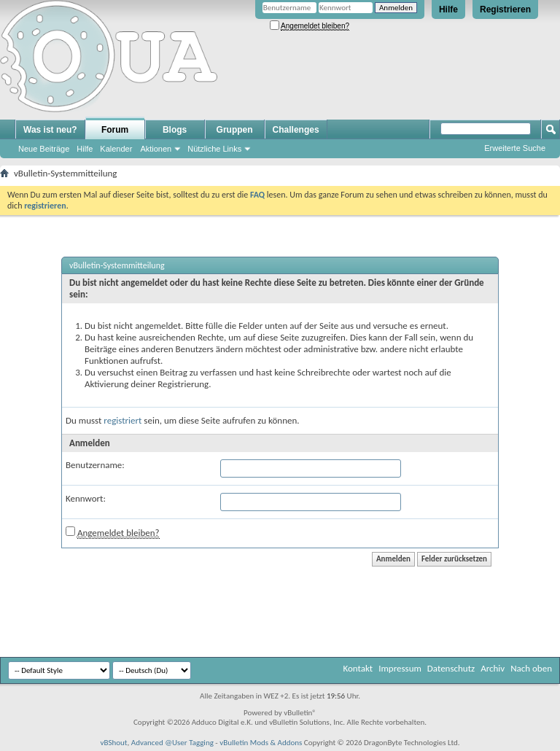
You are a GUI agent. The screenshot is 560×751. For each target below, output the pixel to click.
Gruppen (235, 130)
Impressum (400, 668)
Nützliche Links (214, 149)
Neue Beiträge (44, 149)
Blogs (175, 130)
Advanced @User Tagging (172, 743)
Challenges (296, 130)
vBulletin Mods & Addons (261, 743)
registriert (122, 420)
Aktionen (156, 149)
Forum (115, 130)
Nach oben (531, 668)
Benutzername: (95, 465)
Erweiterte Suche (515, 148)
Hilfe (448, 9)
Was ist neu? (50, 130)
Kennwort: (86, 498)
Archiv (493, 668)
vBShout (113, 743)
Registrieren (505, 9)
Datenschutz (451, 668)
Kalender (116, 149)
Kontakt (358, 668)
